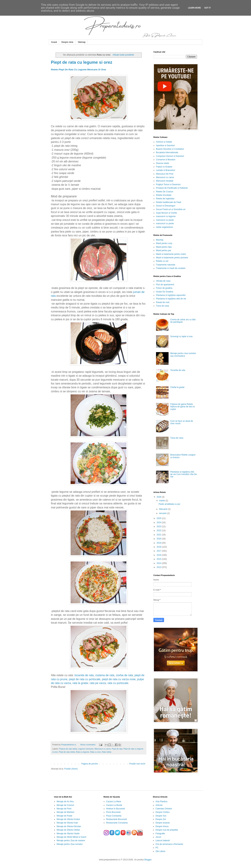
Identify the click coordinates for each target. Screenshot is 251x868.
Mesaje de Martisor (66, 812)
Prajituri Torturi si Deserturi (168, 184)
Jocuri (158, 837)
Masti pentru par (164, 250)
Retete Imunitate (164, 195)
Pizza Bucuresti (113, 812)
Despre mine (67, 42)
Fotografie (160, 834)
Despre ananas (163, 823)
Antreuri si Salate (164, 142)
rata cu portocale (118, 683)
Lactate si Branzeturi (166, 170)
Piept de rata (117, 749)
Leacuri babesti (163, 840)
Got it (208, 8)
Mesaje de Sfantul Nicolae (69, 826)
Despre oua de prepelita (167, 830)
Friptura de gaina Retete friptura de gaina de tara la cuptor (182, 407)
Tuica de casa (162, 306)
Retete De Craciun (165, 192)
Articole (159, 805)
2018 (159, 547)
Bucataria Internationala (167, 152)
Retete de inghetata (165, 199)
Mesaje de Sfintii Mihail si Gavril (71, 837)
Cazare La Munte (114, 805)
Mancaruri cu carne (102, 749)
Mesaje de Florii (64, 809)
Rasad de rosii (163, 302)
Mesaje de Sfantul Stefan (68, 830)
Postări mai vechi (137, 764)
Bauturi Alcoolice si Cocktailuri (170, 149)
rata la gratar (80, 683)
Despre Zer (161, 819)
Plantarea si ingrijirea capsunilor (171, 295)
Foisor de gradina (164, 288)
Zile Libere (160, 851)
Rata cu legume (83, 752)
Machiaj (160, 240)
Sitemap (82, 42)
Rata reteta (107, 752)
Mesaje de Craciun (65, 805)
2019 (159, 543)
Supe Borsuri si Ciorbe (166, 213)
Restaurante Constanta (117, 823)
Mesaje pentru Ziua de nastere (71, 840)
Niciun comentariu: (88, 745)
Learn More (195, 8)
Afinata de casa (163, 281)
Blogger (148, 860)
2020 (159, 539)
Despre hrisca (162, 826)
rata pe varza (98, 683)
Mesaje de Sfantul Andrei (68, 819)
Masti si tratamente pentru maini (171, 254)
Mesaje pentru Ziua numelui (70, 844)
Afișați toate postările (123, 55)
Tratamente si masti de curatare (171, 268)
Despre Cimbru (163, 812)
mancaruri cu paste (165, 220)
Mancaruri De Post (165, 174)
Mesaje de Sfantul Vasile (68, 834)
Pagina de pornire (90, 764)
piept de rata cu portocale (85, 679)
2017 (159, 551)
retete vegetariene (164, 227)
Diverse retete (163, 163)
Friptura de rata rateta (68, 749)
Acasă (54, 42)
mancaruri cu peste (165, 223)
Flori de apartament (165, 285)
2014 (159, 563)
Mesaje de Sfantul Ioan (67, 823)
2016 (159, 555)
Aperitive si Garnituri (165, 146)
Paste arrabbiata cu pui (169, 504)
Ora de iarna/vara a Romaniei (169, 844)
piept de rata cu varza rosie (119, 679)
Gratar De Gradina (165, 292)
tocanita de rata (84, 675)
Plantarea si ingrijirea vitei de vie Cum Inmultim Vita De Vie (184, 474)
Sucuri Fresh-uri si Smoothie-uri (171, 209)
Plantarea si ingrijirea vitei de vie (171, 299)
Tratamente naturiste (166, 265)
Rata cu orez (95, 752)
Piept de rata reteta (67, 752)
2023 (159, 527)
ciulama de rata (105, 675)
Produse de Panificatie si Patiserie (172, 188)
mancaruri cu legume (166, 216)
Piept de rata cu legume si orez (82, 62)
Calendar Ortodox (164, 809)
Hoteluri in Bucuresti (115, 809)
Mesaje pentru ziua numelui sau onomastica (183, 355)
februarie (164, 509)
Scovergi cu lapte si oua (181, 336)
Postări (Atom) (71, 769)
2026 (159, 497)
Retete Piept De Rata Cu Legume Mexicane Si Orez (79, 70)
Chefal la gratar (177, 387)
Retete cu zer (162, 261)
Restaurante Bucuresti (117, 819)
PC (157, 848)
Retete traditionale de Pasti (169, 202)
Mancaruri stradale (165, 181)
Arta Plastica (161, 802)
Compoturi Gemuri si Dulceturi (170, 156)
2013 (159, 567)
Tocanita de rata (178, 370)
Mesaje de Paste (64, 816)
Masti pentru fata (164, 247)
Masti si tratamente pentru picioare (172, 258)
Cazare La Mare (114, 802)
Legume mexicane (86, 749)
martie (162, 501)
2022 (159, 531)
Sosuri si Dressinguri (166, 206)
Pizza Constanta (114, 816)
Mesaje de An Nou (65, 802)
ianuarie (163, 513)
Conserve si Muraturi (166, 160)
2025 (159, 518)
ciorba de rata (124, 675)
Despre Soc (161, 816)
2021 (159, 535)
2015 (159, 559)
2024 (159, 523)
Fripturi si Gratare (164, 167)
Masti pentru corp (164, 243)
